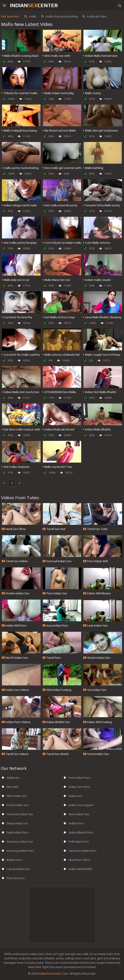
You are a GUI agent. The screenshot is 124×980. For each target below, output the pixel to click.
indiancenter (34, 5)
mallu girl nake (94, 16)
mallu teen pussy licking (59, 16)
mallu (30, 16)
